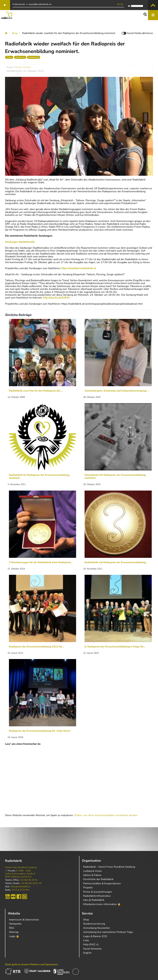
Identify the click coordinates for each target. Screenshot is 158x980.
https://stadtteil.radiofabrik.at (79, 268)
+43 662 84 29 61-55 (31, 883)
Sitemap (14, 932)
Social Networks (92, 949)
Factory (9, 57)
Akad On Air (20, 57)
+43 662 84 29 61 (29, 880)
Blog (15, 33)
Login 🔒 (14, 936)
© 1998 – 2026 (23, 871)
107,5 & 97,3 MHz (20, 890)
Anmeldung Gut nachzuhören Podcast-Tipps (108, 932)
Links (86, 940)
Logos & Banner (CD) (95, 936)
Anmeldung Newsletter (97, 928)
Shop (86, 920)
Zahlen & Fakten (92, 875)
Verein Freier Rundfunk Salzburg (21, 867)
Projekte (88, 888)
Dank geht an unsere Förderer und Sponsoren (31, 964)
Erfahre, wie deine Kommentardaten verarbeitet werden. (106, 815)
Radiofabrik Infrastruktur (97, 896)
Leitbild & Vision (92, 871)
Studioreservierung (94, 924)
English (87, 953)
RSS (12, 928)
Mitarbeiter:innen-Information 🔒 (102, 904)
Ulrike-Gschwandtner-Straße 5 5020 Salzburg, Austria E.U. (20, 875)
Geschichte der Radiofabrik (98, 879)
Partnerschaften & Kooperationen (102, 883)
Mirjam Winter (23, 67)
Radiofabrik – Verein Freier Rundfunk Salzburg (109, 867)
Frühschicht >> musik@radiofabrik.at (32, 4)
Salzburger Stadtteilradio (20, 242)
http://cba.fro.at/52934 (56, 298)
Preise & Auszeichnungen (98, 892)
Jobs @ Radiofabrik (94, 900)
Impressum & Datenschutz (24, 920)
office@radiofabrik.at (20, 887)
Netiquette (15, 924)
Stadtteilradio (34, 57)
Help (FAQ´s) (91, 944)
